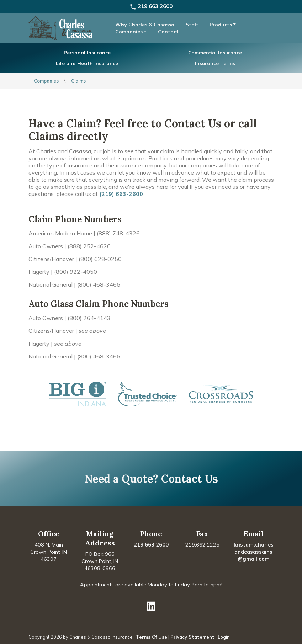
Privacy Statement (192, 637)
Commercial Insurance (215, 52)
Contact (168, 32)
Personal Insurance (87, 52)
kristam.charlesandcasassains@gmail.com (254, 552)
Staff (192, 25)
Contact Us (190, 479)
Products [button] (221, 25)
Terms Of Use (152, 637)
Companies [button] (129, 32)
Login (224, 637)
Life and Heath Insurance (87, 63)
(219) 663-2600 (121, 194)
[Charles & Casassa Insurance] (60, 27)
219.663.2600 (151, 6)
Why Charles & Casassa (145, 25)
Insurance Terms (215, 63)
